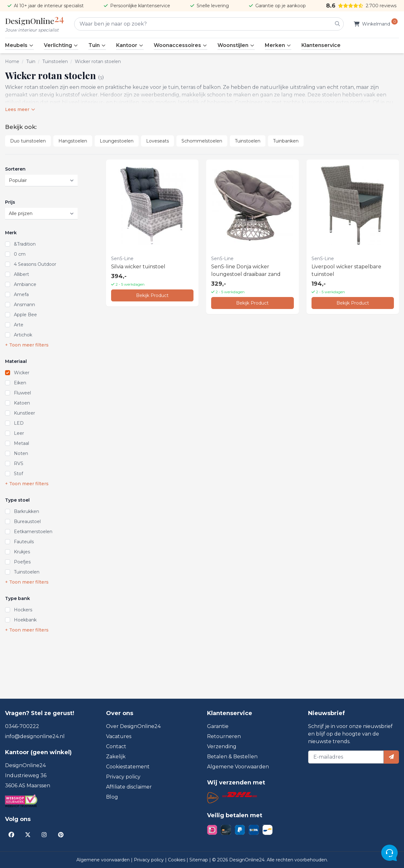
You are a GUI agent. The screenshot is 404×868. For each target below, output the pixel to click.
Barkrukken (27, 511)
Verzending (222, 746)
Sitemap (199, 860)
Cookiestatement (128, 767)
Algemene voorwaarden (104, 860)
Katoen (22, 403)
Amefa (21, 294)
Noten (21, 453)
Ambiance (25, 284)
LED (19, 423)
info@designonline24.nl (35, 736)
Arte (19, 325)
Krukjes (22, 552)
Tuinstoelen (55, 61)
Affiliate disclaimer (129, 787)
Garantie (218, 726)
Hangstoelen (73, 141)
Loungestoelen (117, 141)
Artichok (23, 335)
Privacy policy (123, 777)
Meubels (19, 45)
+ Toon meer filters (27, 345)
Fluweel (22, 393)
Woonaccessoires (181, 45)
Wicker (22, 373)
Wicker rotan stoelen (98, 61)
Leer (19, 433)
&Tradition (25, 244)
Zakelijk (116, 757)
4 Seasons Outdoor (35, 264)
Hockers (23, 610)
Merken (278, 45)
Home (12, 61)
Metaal (21, 443)
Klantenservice (321, 45)
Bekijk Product (152, 295)
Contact (116, 746)
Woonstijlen (236, 45)
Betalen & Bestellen (232, 757)
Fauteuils (24, 542)
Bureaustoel (27, 521)
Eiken (20, 383)
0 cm (20, 254)
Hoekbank (25, 620)
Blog (112, 797)
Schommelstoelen (202, 141)
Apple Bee (25, 315)
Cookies (177, 860)
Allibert (21, 274)
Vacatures (119, 736)
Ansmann (24, 305)
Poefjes (22, 562)
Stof (18, 474)
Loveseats (157, 141)
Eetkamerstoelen (33, 532)
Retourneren (224, 736)
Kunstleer (24, 413)
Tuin (97, 45)
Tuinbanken (286, 141)
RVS (19, 463)
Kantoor (130, 45)
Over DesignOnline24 (133, 726)
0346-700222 (22, 726)
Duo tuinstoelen (28, 141)
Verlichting (61, 45)
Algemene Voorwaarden (238, 767)
